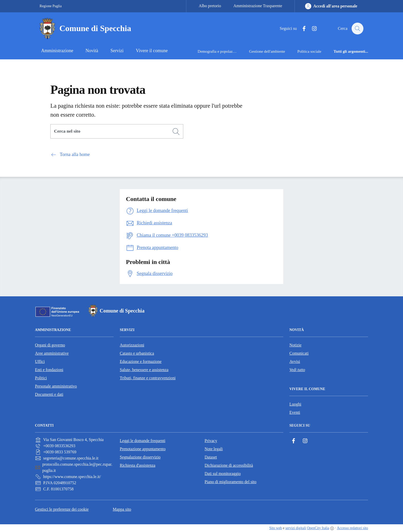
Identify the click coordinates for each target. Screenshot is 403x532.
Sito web (276, 528)
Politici (41, 378)
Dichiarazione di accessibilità (229, 465)
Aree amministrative (52, 353)
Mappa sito (122, 509)
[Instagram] (312, 29)
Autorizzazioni (132, 345)
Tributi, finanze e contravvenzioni (148, 378)
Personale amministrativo (56, 386)
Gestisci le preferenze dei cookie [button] (62, 509)
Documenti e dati (49, 394)
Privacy (211, 441)
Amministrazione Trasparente (258, 6)
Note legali (214, 449)
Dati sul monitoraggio (223, 474)
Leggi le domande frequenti (143, 441)
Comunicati (299, 353)
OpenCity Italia (318, 528)
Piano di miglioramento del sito (231, 482)
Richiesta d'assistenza (138, 465)
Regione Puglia (51, 6)
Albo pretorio (210, 6)
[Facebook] (301, 29)
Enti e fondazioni (49, 370)
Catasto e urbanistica (137, 353)
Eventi (295, 412)
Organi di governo (50, 345)
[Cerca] (176, 132)
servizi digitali (296, 528)
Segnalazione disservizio (140, 457)
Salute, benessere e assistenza (144, 370)
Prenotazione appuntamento (143, 449)
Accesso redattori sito (352, 528)
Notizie (295, 345)
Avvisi (295, 361)
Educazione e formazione (141, 361)
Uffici (40, 361)
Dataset (211, 457)
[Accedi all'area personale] (331, 6)
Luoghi (295, 404)
